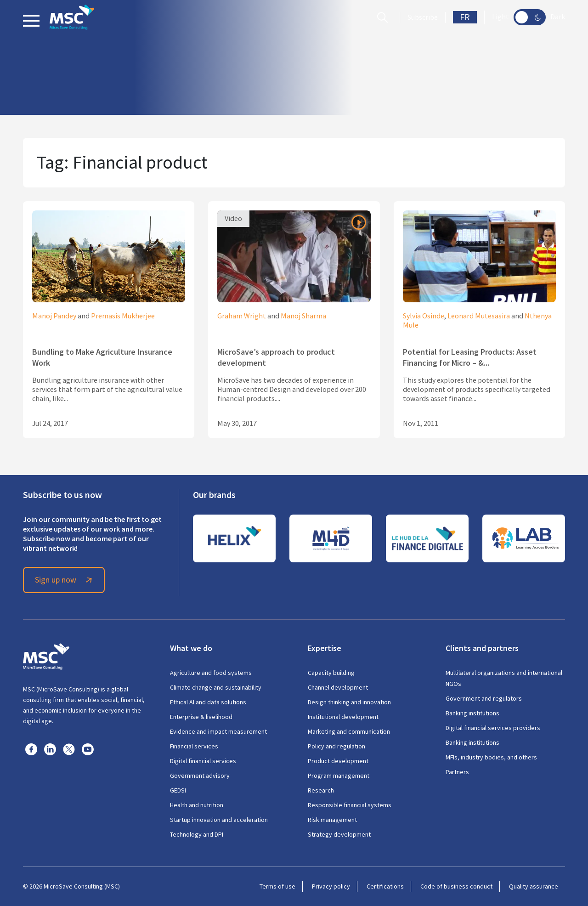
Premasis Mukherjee (123, 316)
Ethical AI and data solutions (208, 702)
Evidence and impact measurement (218, 731)
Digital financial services (203, 761)
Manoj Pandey (54, 316)
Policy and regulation (336, 746)
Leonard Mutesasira (479, 316)
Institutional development (343, 717)
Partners (457, 772)
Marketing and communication (349, 731)
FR (465, 17)
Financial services (194, 746)
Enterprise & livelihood (201, 717)
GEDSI (178, 790)
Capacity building (331, 673)
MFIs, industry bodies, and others (491, 757)
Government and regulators (484, 698)
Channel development (338, 687)
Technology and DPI (197, 834)
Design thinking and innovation (349, 702)
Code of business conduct (456, 886)
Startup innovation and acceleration (219, 820)
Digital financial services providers (493, 728)
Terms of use (277, 886)
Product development (338, 761)
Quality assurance (534, 886)
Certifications (385, 886)
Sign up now (65, 580)
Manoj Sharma (303, 316)
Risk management (332, 820)
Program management (339, 776)
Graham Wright (242, 316)
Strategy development (339, 834)
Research (321, 790)
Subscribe (423, 17)
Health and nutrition (197, 805)
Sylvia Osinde (424, 316)
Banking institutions (472, 713)
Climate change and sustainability (216, 687)
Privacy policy (331, 886)
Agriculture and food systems (211, 673)
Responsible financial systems (350, 805)
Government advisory (200, 776)
